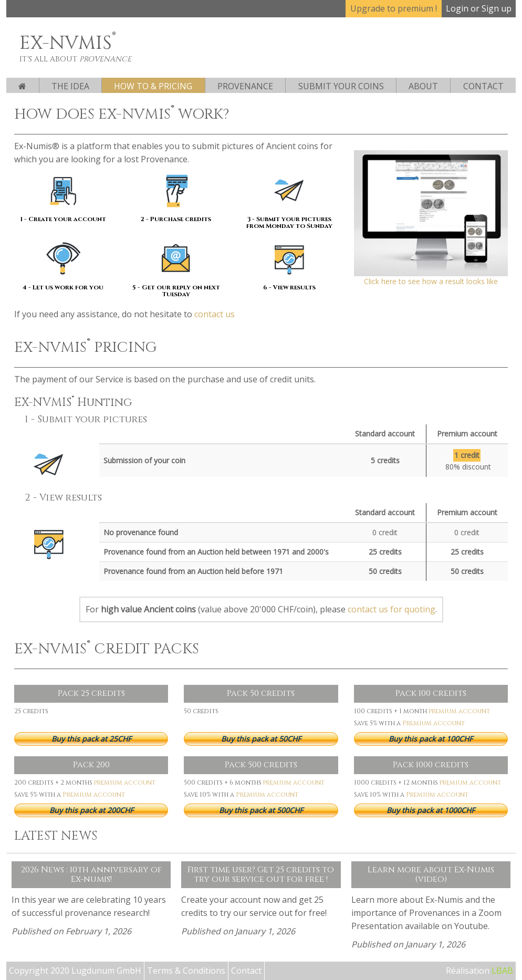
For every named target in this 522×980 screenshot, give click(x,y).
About (423, 86)
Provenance (245, 86)
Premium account (434, 723)
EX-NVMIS (68, 43)
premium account (459, 711)
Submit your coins (341, 86)
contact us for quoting (391, 609)
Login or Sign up (479, 8)
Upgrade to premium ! (394, 8)
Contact (483, 86)
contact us (215, 314)
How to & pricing (153, 86)
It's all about (75, 59)
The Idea (70, 86)
